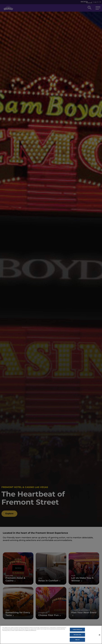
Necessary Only (77, 635)
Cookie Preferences (77, 629)
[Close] (100, 635)
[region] (51, 635)
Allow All (77, 640)
